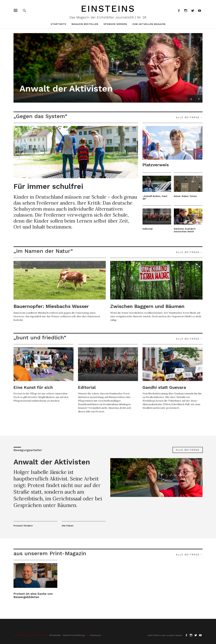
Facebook (179, 10)
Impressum (95, 635)
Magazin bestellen (85, 24)
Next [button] (199, 99)
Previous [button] (191, 99)
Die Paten (68, 526)
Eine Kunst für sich (33, 387)
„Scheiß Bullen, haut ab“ (155, 197)
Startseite (58, 24)
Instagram (186, 10)
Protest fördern (23, 526)
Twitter (193, 10)
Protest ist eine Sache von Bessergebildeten (33, 595)
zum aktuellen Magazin (149, 24)
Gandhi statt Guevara (164, 387)
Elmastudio (55, 635)
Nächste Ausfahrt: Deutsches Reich (185, 230)
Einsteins (108, 9)
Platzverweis (156, 165)
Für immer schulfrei (48, 186)
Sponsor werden (115, 24)
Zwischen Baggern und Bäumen (147, 306)
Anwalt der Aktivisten (66, 89)
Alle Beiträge (188, 117)
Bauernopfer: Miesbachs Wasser (51, 306)
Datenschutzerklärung (74, 635)
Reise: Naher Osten (185, 196)
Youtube (199, 10)
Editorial (148, 229)
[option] (108, 68)
